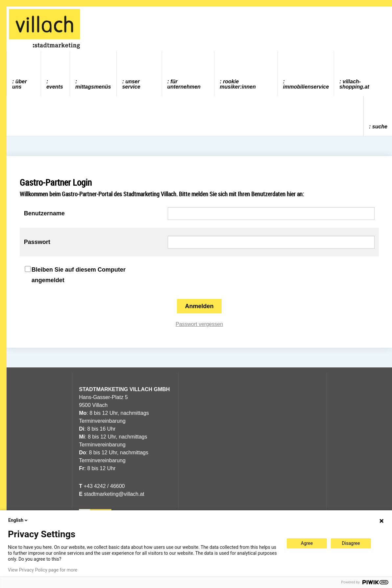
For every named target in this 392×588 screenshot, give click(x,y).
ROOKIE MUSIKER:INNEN (238, 84)
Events (55, 87)
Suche (380, 127)
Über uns (19, 84)
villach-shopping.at (354, 84)
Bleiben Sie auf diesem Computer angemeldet (79, 275)
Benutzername (44, 213)
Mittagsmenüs (93, 87)
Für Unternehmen (184, 84)
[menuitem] (24, 74)
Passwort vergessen (199, 324)
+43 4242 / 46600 (102, 486)
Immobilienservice (306, 87)
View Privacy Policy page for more (43, 570)
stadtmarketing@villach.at (114, 494)
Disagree (351, 543)
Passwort (37, 242)
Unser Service (131, 84)
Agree (307, 543)
